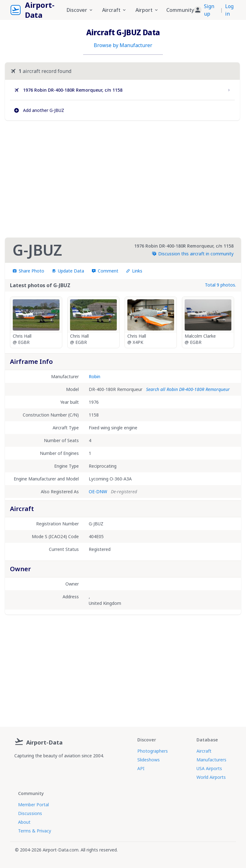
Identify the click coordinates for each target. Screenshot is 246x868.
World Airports (211, 777)
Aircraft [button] (114, 10)
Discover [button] (80, 10)
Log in (229, 10)
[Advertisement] (122, 179)
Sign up (209, 10)
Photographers (153, 751)
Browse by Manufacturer (123, 45)
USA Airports (209, 768)
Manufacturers (211, 760)
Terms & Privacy (35, 831)
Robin (95, 376)
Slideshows (149, 760)
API (141, 768)
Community (180, 10)
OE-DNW (98, 492)
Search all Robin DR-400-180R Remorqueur (188, 389)
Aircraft (204, 751)
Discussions (30, 813)
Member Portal (33, 805)
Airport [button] (147, 10)
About (24, 822)
